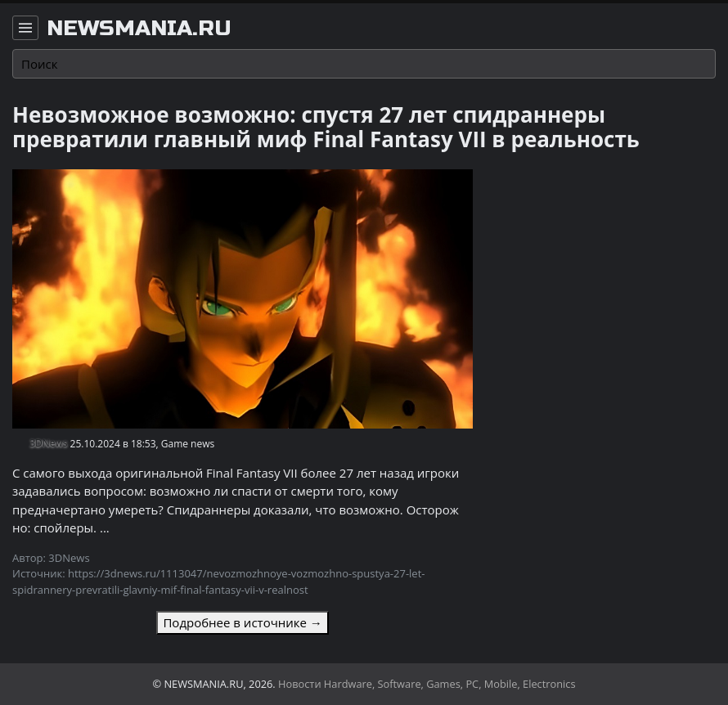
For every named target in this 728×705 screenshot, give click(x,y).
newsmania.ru (139, 29)
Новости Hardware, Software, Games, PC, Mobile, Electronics (427, 684)
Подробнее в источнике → (242, 622)
